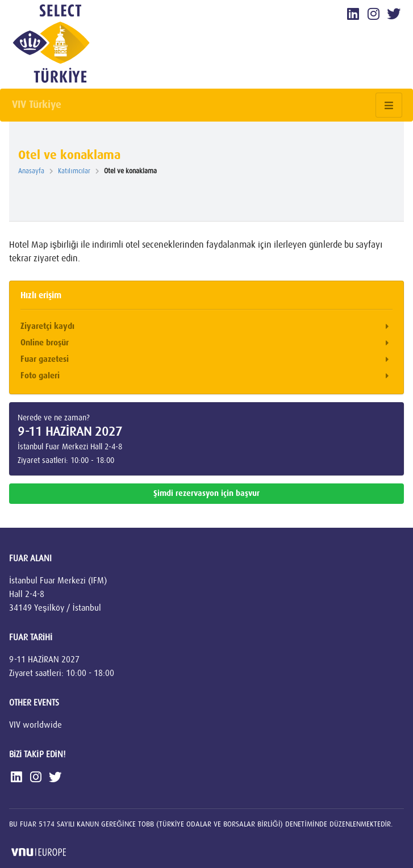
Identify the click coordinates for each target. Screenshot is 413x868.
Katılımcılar (76, 171)
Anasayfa (34, 171)
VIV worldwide (36, 725)
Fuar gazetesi (206, 360)
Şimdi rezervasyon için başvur (206, 494)
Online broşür (206, 343)
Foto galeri (206, 376)
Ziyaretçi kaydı (206, 327)
